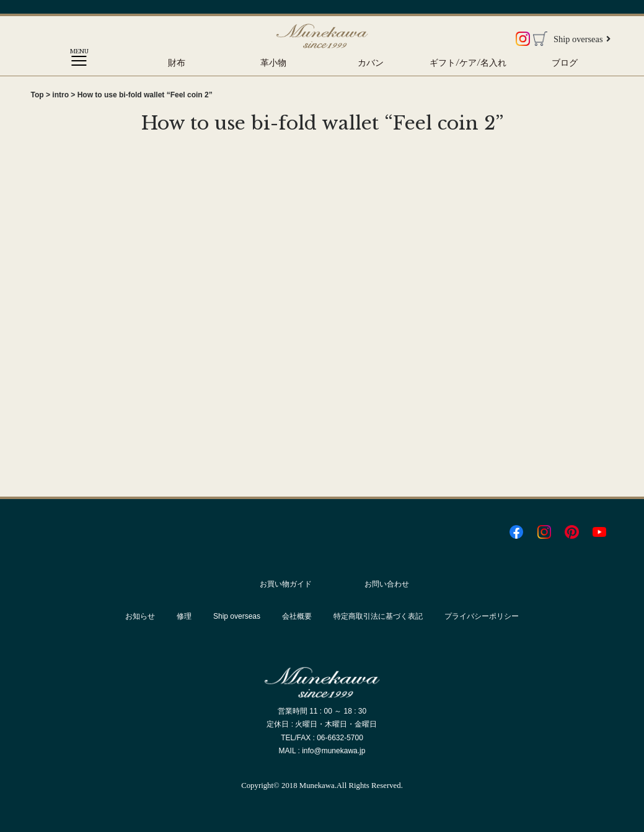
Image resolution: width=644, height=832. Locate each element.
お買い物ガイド (286, 584)
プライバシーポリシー (482, 616)
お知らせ (140, 616)
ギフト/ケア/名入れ (468, 63)
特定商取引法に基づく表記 (378, 616)
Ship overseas (582, 39)
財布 (177, 63)
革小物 (273, 63)
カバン (371, 63)
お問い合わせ (387, 584)
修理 (184, 616)
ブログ (565, 63)
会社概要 (297, 616)
